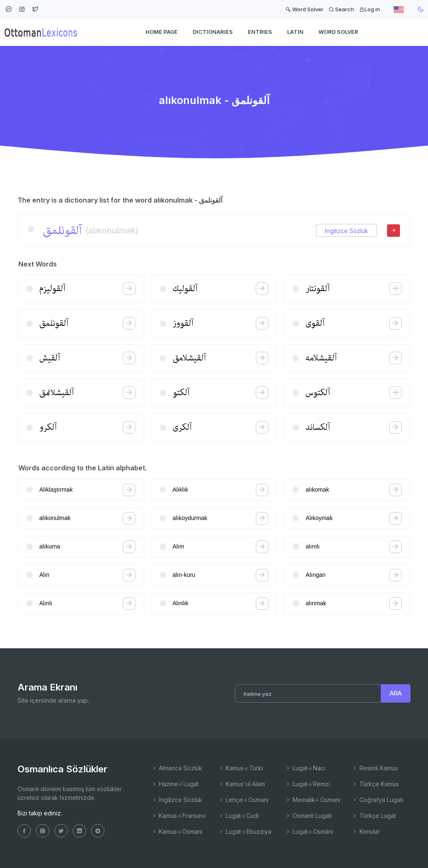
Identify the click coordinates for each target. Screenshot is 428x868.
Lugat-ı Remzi (307, 784)
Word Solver (304, 9)
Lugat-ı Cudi (238, 816)
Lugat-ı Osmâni (309, 831)
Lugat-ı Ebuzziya (245, 831)
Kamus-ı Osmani (177, 831)
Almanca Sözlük (177, 768)
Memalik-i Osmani (313, 800)
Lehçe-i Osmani (243, 800)
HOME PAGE (162, 32)
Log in (369, 9)
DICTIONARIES (213, 32)
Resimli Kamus (375, 768)
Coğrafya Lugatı (378, 800)
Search (341, 9)
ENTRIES (260, 32)
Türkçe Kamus (375, 784)
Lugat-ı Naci (305, 768)
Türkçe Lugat (374, 816)
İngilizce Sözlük (346, 231)
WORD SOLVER (338, 32)
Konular (366, 831)
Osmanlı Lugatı (308, 816)
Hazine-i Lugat (175, 784)
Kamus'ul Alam (242, 784)
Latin (295, 32)
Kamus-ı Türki (241, 768)
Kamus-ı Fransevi (178, 816)
